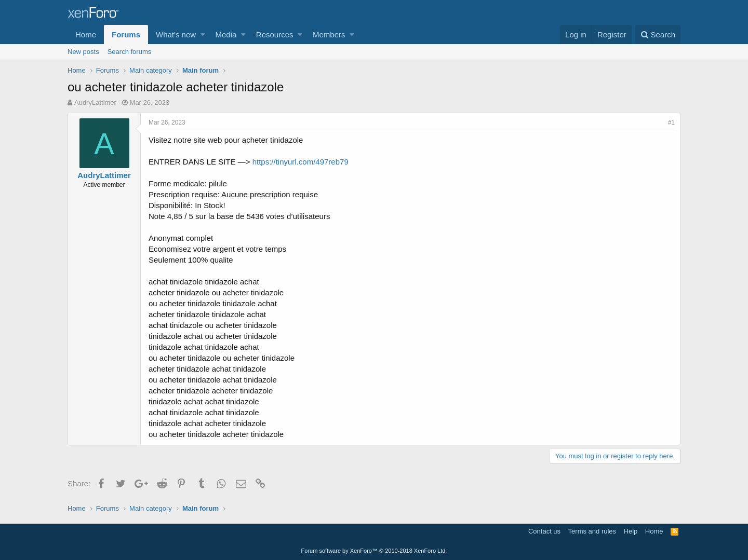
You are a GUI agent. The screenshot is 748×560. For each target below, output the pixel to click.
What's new (176, 35)
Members (329, 35)
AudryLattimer (95, 103)
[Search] (658, 35)
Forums (126, 35)
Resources (275, 35)
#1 (671, 122)
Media (226, 35)
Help (631, 531)
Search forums (130, 52)
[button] (203, 35)
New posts (83, 52)
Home (86, 35)
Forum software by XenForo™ (374, 551)
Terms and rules (592, 531)
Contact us (544, 531)
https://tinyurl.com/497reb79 (300, 162)
